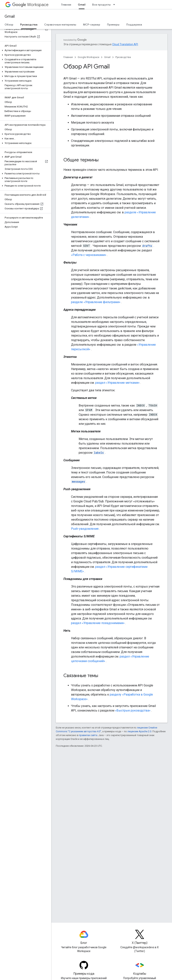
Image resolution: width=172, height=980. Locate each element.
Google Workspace (88, 57)
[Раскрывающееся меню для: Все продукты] (115, 5)
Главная (66, 5)
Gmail (10, 16)
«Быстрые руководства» (133, 710)
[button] (25, 50)
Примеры (113, 25)
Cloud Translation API (125, 44)
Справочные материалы (60, 25)
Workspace (30, 5)
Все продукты (101, 5)
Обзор (9, 25)
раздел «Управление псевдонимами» (98, 623)
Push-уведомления (85, 529)
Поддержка (134, 25)
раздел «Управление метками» (117, 383)
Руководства (123, 57)
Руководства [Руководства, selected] (29, 25)
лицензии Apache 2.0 (139, 731)
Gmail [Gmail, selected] (82, 5)
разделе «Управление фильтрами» (96, 302)
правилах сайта (88, 735)
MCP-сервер (92, 25)
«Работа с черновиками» (89, 255)
